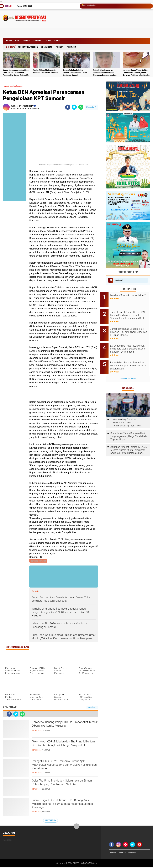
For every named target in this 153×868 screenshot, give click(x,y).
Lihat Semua (51, 821)
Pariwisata (47, 47)
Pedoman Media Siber (129, 853)
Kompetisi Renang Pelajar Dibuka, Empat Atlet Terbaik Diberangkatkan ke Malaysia (64, 728)
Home (8, 6)
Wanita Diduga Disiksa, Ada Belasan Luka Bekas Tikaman (45, 71)
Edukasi (26, 41)
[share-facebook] (68, 107)
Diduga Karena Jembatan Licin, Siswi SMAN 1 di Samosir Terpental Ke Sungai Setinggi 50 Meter (16, 73)
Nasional (119, 280)
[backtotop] (76, 827)
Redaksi (113, 853)
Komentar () (91, 107)
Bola (17, 41)
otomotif (72, 47)
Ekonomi (38, 41)
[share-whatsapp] (81, 107)
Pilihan (60, 47)
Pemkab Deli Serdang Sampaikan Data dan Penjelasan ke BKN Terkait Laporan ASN (130, 358)
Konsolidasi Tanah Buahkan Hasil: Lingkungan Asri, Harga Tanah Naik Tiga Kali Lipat (129, 427)
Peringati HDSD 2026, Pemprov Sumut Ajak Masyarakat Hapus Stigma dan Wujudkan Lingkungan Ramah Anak (63, 767)
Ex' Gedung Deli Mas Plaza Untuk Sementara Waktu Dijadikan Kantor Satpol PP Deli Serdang (130, 343)
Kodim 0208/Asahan (28, 47)
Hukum (11, 47)
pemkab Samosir (20, 86)
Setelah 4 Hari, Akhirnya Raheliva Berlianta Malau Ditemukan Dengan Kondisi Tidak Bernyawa (104, 73)
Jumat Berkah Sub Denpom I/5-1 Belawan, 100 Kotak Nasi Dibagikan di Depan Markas (132, 328)
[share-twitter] (74, 107)
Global (57, 41)
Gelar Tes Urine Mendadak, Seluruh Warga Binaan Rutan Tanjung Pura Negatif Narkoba (61, 787)
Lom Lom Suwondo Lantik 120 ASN (132, 297)
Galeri (48, 41)
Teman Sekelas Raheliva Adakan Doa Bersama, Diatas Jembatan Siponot (75, 73)
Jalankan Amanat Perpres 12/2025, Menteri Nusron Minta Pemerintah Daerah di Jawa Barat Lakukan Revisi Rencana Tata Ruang (129, 440)
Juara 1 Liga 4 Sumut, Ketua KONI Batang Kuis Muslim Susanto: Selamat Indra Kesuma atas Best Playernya (63, 806)
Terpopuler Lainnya (128, 369)
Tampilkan (92, 708)
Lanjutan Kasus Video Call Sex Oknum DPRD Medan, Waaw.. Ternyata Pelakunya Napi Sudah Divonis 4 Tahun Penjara (136, 73)
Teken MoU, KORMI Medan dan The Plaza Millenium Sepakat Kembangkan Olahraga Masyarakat (64, 748)
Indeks (9, 41)
